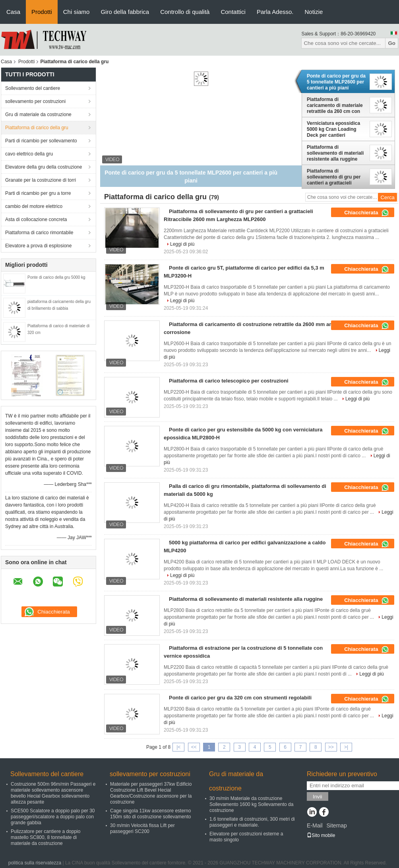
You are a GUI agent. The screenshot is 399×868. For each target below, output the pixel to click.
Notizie (314, 12)
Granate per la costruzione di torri (41, 180)
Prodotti (42, 12)
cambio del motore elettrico (34, 206)
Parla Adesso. (275, 12)
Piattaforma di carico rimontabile (39, 233)
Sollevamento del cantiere (33, 88)
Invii (318, 797)
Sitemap (336, 825)
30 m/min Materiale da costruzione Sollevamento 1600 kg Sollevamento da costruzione (251, 804)
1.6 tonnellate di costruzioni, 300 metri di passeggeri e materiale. (252, 822)
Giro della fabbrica (125, 12)
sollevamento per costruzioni (35, 101)
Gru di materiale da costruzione (38, 115)
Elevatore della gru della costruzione (44, 167)
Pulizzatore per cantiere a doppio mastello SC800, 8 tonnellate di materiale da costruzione (46, 837)
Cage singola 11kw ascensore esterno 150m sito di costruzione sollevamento (150, 814)
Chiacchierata (367, 213)
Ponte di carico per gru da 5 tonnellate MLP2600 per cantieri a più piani (336, 82)
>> (331, 747)
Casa (13, 12)
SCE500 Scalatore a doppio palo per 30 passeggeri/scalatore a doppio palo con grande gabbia (53, 817)
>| (346, 747)
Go (392, 43)
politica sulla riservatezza (35, 863)
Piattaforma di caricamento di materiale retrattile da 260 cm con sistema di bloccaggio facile (335, 105)
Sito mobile (321, 835)
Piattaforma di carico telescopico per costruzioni (229, 381)
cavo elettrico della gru (29, 154)
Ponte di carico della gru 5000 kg (56, 277)
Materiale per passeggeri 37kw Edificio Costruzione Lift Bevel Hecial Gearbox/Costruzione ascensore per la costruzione (151, 793)
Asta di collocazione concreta (36, 219)
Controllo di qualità (185, 12)
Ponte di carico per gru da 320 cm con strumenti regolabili (240, 698)
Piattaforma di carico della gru (37, 128)
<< (194, 747)
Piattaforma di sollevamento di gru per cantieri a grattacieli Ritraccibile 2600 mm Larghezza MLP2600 (334, 177)
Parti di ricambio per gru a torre (38, 193)
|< (178, 747)
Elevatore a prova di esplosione (38, 246)
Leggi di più (182, 244)
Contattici (233, 12)
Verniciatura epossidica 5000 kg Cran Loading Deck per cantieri (333, 129)
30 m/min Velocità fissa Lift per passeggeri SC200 (142, 828)
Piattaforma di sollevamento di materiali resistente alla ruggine (335, 153)
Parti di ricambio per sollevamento (41, 141)
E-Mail (315, 825)
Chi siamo (77, 12)
